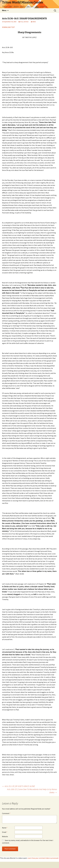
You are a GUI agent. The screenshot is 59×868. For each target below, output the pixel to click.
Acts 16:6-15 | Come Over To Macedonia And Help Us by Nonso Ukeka (32, 791)
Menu (4, 10)
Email (5, 832)
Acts (21, 22)
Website (5, 836)
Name (5, 828)
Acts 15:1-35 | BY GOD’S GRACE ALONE (18, 786)
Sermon (26, 22)
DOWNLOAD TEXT (8, 27)
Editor (34, 22)
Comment (6, 813)
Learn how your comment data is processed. (43, 858)
